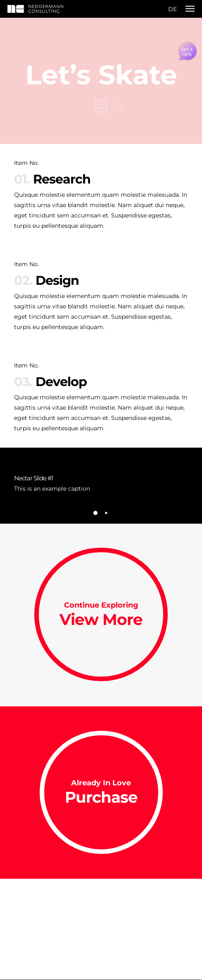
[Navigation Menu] (190, 9)
